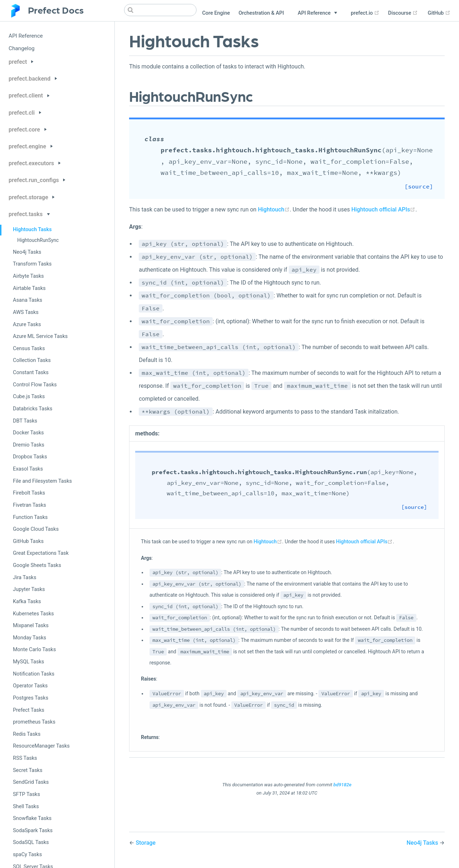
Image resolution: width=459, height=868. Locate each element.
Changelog (22, 48)
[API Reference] (317, 13)
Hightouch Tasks (32, 230)
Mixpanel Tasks (31, 626)
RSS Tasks (25, 758)
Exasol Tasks (28, 469)
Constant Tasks (31, 373)
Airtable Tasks (29, 288)
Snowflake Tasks (32, 818)
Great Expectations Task (41, 553)
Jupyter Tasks (29, 589)
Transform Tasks (32, 264)
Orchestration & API (261, 13)
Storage (146, 843)
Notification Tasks (34, 674)
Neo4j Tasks (27, 252)
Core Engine (216, 13)
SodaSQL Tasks (31, 842)
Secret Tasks (28, 770)
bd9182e (342, 785)
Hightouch (274, 209)
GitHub (439, 13)
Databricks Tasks (33, 409)
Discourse (403, 13)
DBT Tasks (25, 421)
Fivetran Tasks (29, 505)
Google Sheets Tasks (37, 565)
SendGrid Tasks (31, 782)
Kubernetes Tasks (33, 614)
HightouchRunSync (38, 240)
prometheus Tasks (34, 722)
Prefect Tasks (29, 710)
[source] (427, 187)
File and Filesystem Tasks (42, 481)
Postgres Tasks (31, 698)
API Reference (26, 36)
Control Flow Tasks (35, 385)
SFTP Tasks (27, 794)
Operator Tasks (30, 686)
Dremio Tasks (29, 445)
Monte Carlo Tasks (34, 650)
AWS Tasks (26, 312)
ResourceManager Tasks (41, 746)
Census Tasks (29, 349)
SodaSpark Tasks (33, 831)
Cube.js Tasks (29, 397)
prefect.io (365, 13)
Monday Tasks (30, 638)
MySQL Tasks (29, 662)
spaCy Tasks (27, 855)
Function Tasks (30, 517)
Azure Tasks (27, 325)
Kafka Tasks (27, 602)
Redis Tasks (27, 734)
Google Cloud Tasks (36, 529)
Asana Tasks (28, 300)
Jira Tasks (25, 578)
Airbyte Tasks (28, 276)
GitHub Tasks (28, 541)
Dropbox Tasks (30, 457)
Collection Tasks (32, 360)
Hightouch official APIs (384, 209)
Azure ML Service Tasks (40, 336)
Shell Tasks (26, 807)
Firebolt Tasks (29, 493)
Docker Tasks (28, 433)
